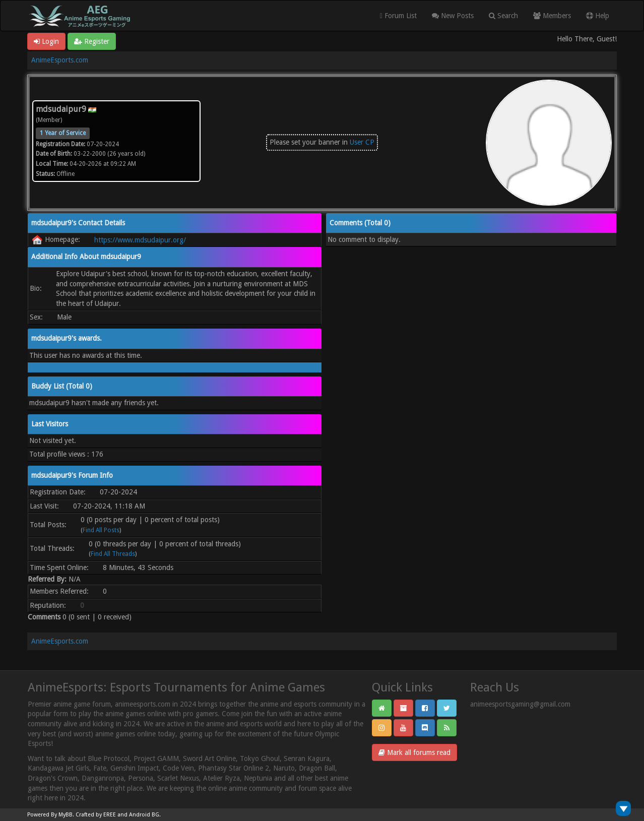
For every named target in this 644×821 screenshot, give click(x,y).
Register (92, 41)
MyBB (66, 815)
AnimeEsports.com (60, 60)
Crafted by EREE (96, 815)
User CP (362, 142)
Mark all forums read (414, 752)
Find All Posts (101, 530)
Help (598, 16)
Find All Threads (113, 554)
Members (552, 16)
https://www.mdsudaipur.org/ (140, 240)
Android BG (144, 815)
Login (46, 41)
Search (503, 16)
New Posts (453, 16)
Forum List (398, 16)
